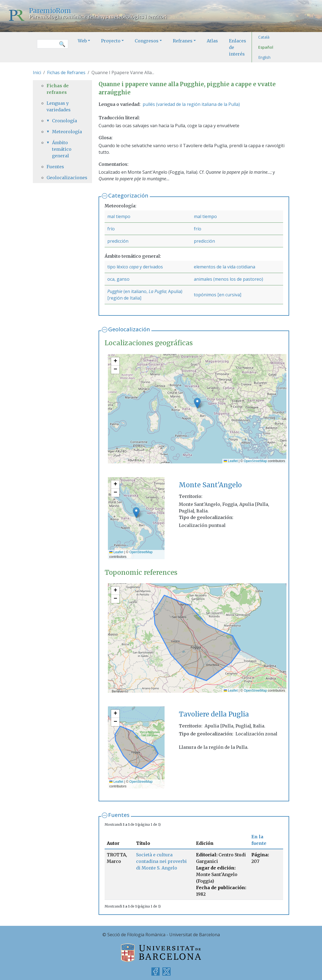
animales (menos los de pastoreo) (228, 279)
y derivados (151, 267)
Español (266, 47)
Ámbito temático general (62, 149)
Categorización (128, 195)
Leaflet (231, 461)
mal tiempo (119, 216)
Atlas (212, 41)
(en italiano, (136, 291)
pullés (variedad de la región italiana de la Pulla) (191, 104)
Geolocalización (129, 329)
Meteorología (65, 132)
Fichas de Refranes (66, 73)
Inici (37, 73)
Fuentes (119, 815)
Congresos (147, 41)
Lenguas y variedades (59, 106)
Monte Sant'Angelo (210, 485)
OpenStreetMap (255, 461)
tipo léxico (118, 267)
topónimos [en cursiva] (218, 295)
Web (82, 41)
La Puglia (157, 291)
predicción (118, 241)
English (264, 57)
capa (134, 267)
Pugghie (115, 291)
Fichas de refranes (58, 89)
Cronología (64, 121)
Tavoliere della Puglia (214, 714)
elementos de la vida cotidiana (225, 267)
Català (264, 37)
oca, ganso (118, 279)
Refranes (183, 41)
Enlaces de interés (238, 47)
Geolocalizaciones (62, 178)
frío (111, 229)
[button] (197, 403)
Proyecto (111, 41)
